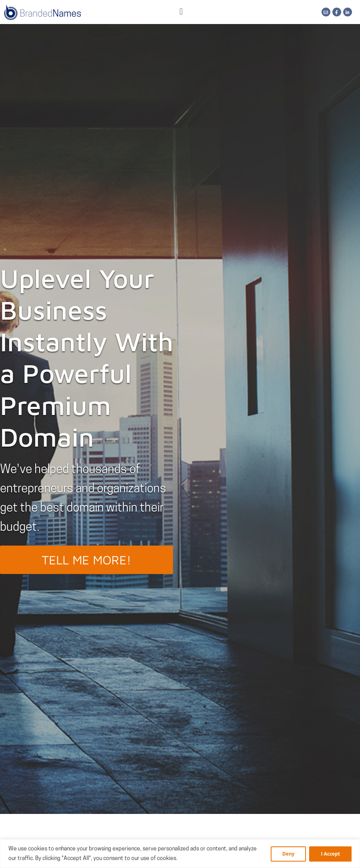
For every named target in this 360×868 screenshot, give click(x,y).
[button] (181, 12)
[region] (180, 854)
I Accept (330, 854)
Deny (289, 854)
